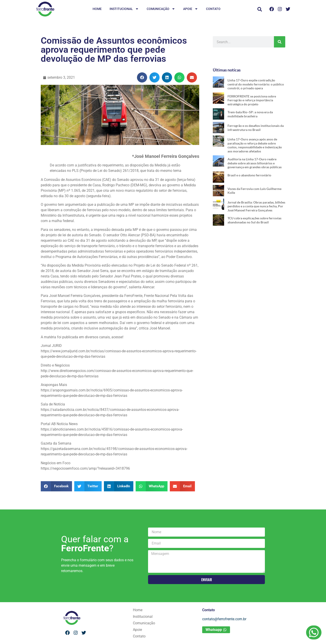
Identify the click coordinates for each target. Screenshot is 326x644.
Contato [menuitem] (213, 9)
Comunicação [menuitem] (161, 9)
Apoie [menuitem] (191, 9)
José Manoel (160, 328)
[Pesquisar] (280, 42)
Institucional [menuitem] (124, 9)
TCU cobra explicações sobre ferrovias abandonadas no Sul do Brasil (254, 220)
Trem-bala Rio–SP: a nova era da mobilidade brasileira (250, 114)
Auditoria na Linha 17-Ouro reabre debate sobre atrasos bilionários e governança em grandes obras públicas (255, 163)
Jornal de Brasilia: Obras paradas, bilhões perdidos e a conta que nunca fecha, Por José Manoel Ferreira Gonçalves (256, 206)
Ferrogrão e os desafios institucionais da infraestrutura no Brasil (256, 128)
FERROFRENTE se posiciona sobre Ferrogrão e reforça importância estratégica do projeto (252, 100)
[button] (260, 9)
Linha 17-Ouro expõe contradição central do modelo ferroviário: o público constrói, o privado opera (256, 84)
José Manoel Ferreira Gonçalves (75, 296)
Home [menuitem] (97, 9)
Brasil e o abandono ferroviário (249, 175)
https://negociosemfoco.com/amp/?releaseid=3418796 (85, 468)
